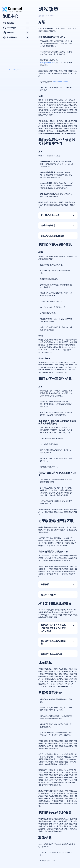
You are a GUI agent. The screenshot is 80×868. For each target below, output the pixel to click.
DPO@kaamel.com (48, 63)
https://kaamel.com (60, 82)
